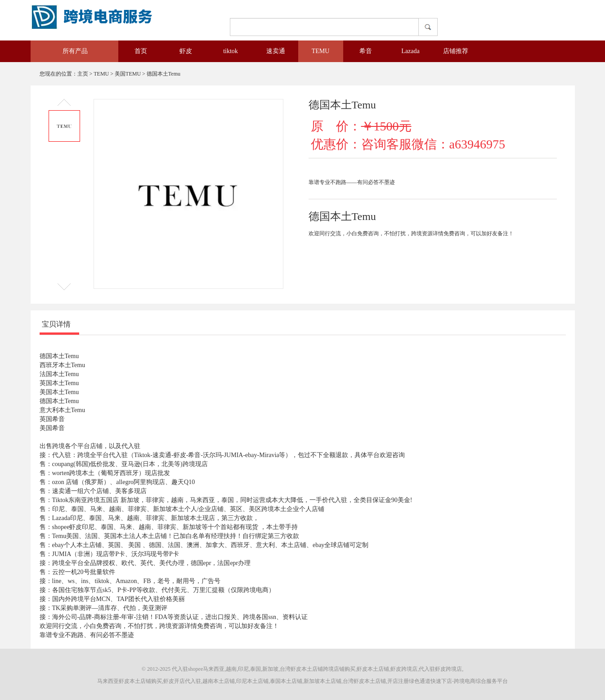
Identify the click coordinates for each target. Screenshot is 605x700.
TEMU (321, 51)
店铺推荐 (456, 51)
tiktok (231, 51)
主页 (83, 74)
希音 (366, 51)
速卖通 (276, 51)
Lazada (410, 51)
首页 (141, 51)
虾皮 (186, 51)
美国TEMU (128, 74)
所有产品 (69, 51)
